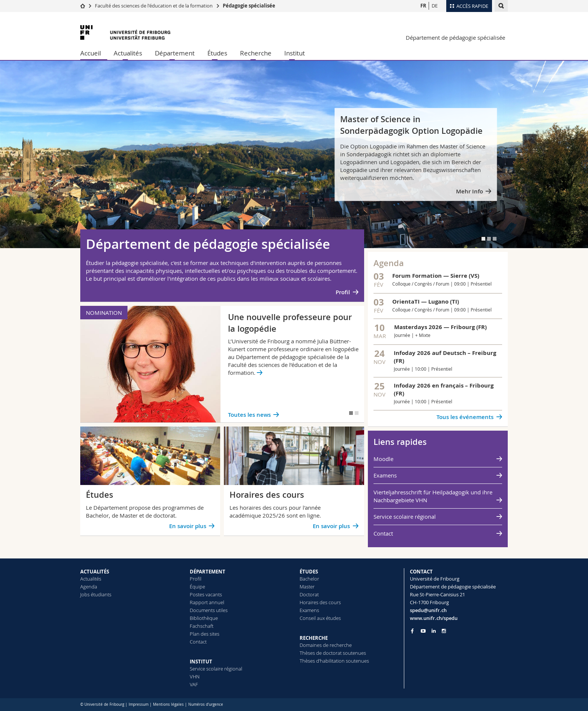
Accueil (91, 53)
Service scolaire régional (405, 516)
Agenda (89, 587)
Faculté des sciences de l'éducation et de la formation (154, 6)
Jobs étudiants (96, 594)
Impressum (139, 704)
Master (307, 587)
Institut (295, 53)
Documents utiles (209, 610)
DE (435, 6)
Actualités (128, 53)
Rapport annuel (207, 602)
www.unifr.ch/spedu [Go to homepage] (434, 618)
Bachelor (309, 579)
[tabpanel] (294, 154)
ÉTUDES (309, 572)
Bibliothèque (204, 618)
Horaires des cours (320, 602)
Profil (343, 292)
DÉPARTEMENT (208, 572)
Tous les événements (465, 417)
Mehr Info (469, 191)
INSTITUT (201, 662)
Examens (385, 475)
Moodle (383, 459)
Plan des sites (205, 634)
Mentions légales (168, 704)
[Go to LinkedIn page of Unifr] (434, 631)
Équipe (197, 587)
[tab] (483, 239)
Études (217, 53)
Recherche (256, 53)
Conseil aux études (320, 618)
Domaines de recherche (326, 645)
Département (175, 53)
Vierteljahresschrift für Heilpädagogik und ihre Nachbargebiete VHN (433, 496)
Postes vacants (206, 594)
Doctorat (309, 594)
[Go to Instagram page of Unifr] (444, 631)
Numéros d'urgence (206, 704)
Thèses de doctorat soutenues (333, 653)
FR (423, 6)
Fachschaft (202, 626)
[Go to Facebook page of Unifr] (412, 631)
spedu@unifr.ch (428, 610)
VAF (194, 684)
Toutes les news (249, 415)
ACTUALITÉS (95, 572)
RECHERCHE (314, 638)
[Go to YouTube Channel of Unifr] (423, 631)
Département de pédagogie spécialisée (455, 37)
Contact (383, 533)
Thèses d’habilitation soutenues (334, 661)
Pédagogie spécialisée (249, 6)
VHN (195, 677)
